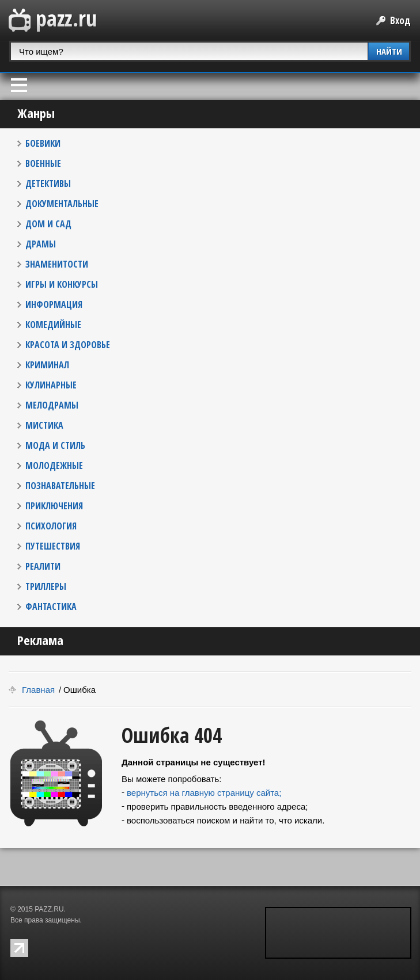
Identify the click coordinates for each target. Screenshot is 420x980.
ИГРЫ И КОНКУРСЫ (62, 284)
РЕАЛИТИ (43, 566)
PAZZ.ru (53, 20)
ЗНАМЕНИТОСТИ (57, 264)
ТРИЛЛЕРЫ (46, 586)
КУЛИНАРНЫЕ (51, 385)
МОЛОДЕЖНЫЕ (54, 466)
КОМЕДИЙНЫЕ (53, 325)
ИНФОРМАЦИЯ (54, 304)
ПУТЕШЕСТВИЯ (53, 546)
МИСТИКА (44, 425)
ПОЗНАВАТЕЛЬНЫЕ (60, 486)
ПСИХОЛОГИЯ (51, 526)
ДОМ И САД (48, 224)
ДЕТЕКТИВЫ (48, 184)
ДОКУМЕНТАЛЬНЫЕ (62, 204)
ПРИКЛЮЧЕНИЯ (54, 506)
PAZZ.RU (49, 909)
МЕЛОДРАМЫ (52, 405)
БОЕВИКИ (43, 143)
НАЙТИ (389, 51)
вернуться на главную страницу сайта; (204, 793)
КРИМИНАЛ (47, 365)
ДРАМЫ (41, 244)
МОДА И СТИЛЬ (55, 445)
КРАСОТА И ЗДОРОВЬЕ (68, 345)
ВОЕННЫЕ (43, 163)
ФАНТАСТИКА (51, 607)
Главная (38, 690)
